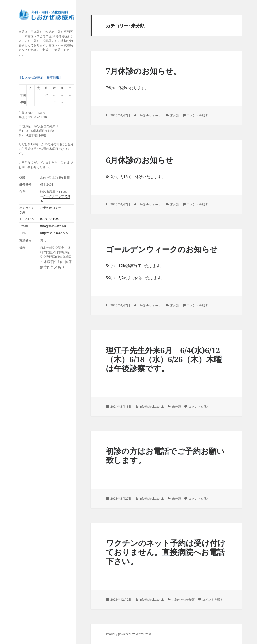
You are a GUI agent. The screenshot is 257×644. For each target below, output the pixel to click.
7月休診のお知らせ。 (144, 71)
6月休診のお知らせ (140, 160)
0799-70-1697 (50, 219)
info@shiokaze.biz (53, 226)
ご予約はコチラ (51, 208)
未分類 (175, 115)
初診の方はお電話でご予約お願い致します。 (165, 455)
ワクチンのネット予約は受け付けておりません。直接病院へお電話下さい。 (166, 552)
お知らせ (178, 599)
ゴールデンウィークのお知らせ (162, 249)
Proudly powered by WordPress (128, 634)
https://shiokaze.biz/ (54, 233)
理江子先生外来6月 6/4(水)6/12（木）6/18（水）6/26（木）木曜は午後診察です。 (164, 359)
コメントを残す (197, 115)
